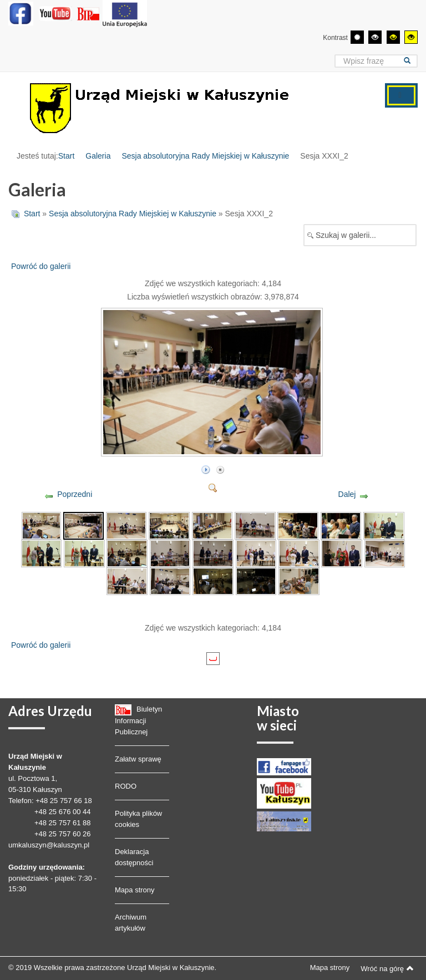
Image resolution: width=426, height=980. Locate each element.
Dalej (347, 494)
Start (67, 156)
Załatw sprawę (138, 759)
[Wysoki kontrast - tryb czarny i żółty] (393, 37)
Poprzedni (75, 494)
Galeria (98, 156)
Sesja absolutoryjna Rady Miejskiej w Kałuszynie (205, 156)
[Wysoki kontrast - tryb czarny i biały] (375, 37)
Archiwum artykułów (131, 923)
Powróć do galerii (41, 266)
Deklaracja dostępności (134, 857)
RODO (126, 786)
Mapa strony (135, 890)
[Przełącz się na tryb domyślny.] (357, 37)
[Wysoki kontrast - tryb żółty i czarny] (411, 37)
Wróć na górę (387, 968)
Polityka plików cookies (138, 819)
